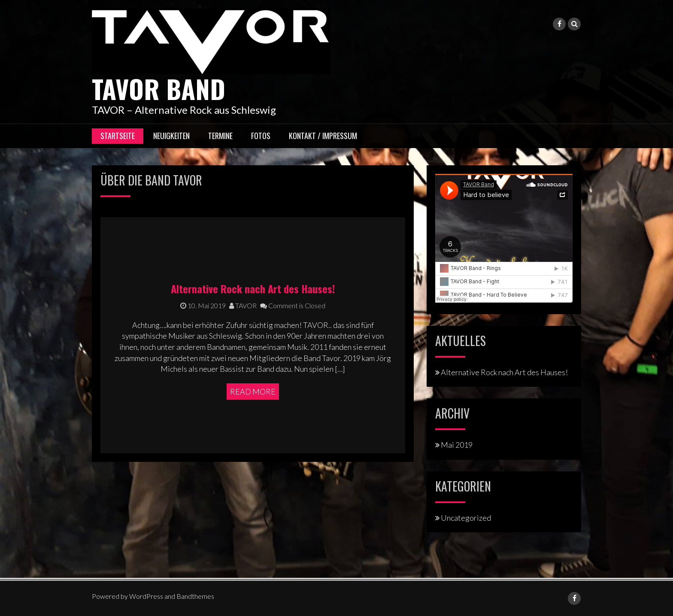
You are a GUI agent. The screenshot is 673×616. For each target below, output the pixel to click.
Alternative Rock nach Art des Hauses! (253, 288)
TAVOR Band (159, 88)
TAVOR (243, 305)
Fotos (261, 136)
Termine (220, 136)
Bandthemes (195, 596)
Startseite (118, 136)
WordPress (146, 596)
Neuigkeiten (171, 136)
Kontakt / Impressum (323, 136)
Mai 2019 (457, 445)
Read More (253, 391)
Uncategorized (466, 518)
